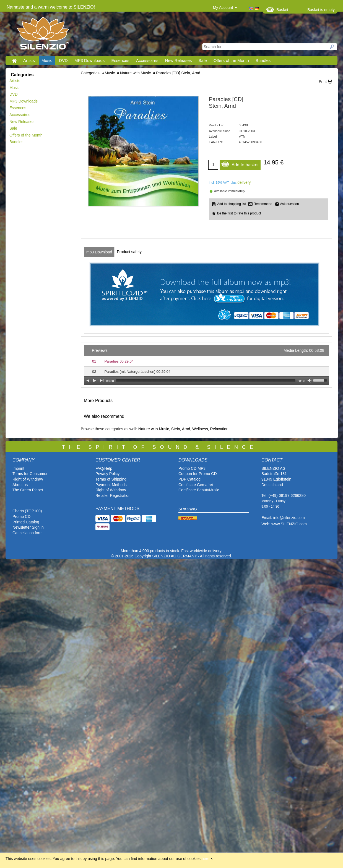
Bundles (263, 60)
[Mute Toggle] (310, 381)
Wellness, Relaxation (210, 429)
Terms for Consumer (30, 474)
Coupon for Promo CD (198, 474)
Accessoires (147, 60)
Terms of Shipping (111, 479)
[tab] (99, 252)
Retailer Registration (113, 495)
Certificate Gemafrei (196, 485)
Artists (29, 60)
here (206, 859)
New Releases (179, 60)
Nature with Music (154, 429)
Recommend (263, 204)
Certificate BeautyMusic (199, 490)
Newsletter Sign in (28, 527)
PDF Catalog (189, 479)
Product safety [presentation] (129, 252)
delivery (244, 182)
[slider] (206, 381)
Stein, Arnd (181, 429)
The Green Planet (28, 490)
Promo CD (21, 516)
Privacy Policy (107, 474)
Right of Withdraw (28, 479)
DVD (63, 60)
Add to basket (240, 163)
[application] (206, 365)
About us (20, 485)
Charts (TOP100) (27, 511)
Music (47, 60)
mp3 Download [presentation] (99, 252)
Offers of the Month (231, 60)
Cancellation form (28, 533)
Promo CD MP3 (192, 468)
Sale (203, 60)
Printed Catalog (26, 522)
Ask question (290, 204)
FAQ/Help (104, 468)
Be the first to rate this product (239, 213)
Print (323, 82)
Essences (120, 60)
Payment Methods (111, 485)
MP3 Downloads (89, 60)
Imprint (18, 468)
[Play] (95, 381)
